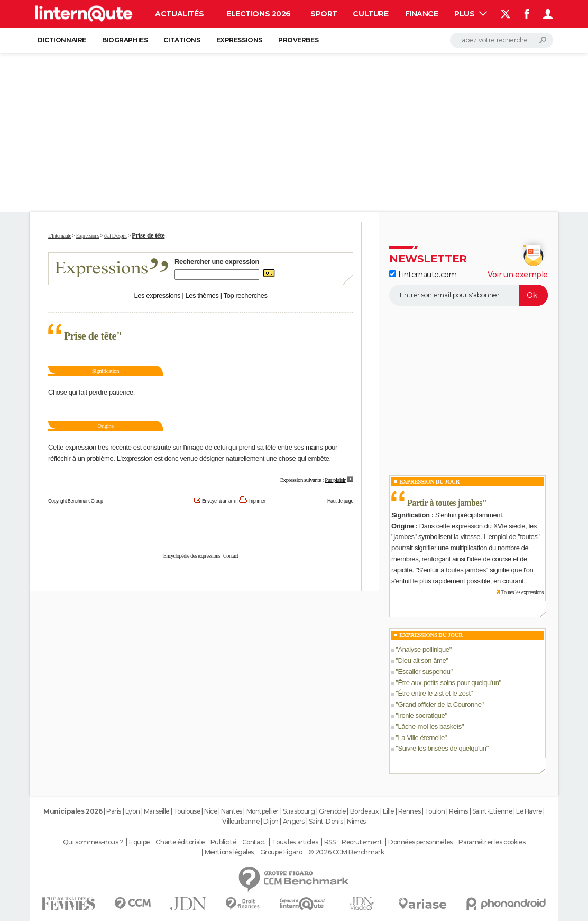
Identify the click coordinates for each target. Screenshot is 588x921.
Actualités (179, 14)
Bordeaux (365, 811)
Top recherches (246, 295)
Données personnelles (420, 842)
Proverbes (298, 40)
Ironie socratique (421, 715)
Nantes (231, 811)
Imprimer (257, 501)
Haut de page (340, 501)
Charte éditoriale (180, 842)
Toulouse (187, 811)
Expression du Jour (429, 481)
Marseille (157, 811)
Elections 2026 (259, 14)
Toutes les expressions (522, 592)
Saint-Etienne (492, 811)
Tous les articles (295, 842)
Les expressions (157, 295)
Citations (182, 40)
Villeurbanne (241, 821)
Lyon (132, 811)
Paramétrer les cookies (492, 842)
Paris (114, 811)
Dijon (271, 821)
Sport (324, 14)
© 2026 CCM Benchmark (346, 852)
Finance (422, 14)
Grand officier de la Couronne (439, 704)
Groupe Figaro (281, 852)
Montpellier (263, 811)
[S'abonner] (468, 295)
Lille (388, 811)
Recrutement (362, 842)
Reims (458, 811)
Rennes (409, 811)
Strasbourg (299, 811)
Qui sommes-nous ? (93, 842)
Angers (294, 821)
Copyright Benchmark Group (76, 501)
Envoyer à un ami (219, 501)
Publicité (223, 842)
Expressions (239, 40)
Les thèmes (202, 295)
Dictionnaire (62, 40)
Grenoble (332, 811)
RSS (330, 842)
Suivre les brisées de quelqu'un (442, 748)
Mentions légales (229, 852)
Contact (231, 556)
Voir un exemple (518, 275)
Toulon (435, 811)
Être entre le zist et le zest (434, 693)
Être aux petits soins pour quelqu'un (448, 683)
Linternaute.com (423, 275)
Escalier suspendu (424, 672)
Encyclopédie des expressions (192, 556)
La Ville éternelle (421, 738)
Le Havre (529, 811)
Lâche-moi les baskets (430, 727)
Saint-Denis (326, 821)
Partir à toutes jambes (445, 503)
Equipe (139, 842)
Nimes (356, 821)
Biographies (125, 40)
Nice (210, 811)
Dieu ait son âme (422, 660)
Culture (370, 14)
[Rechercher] (502, 40)
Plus (471, 14)
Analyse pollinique (423, 649)
